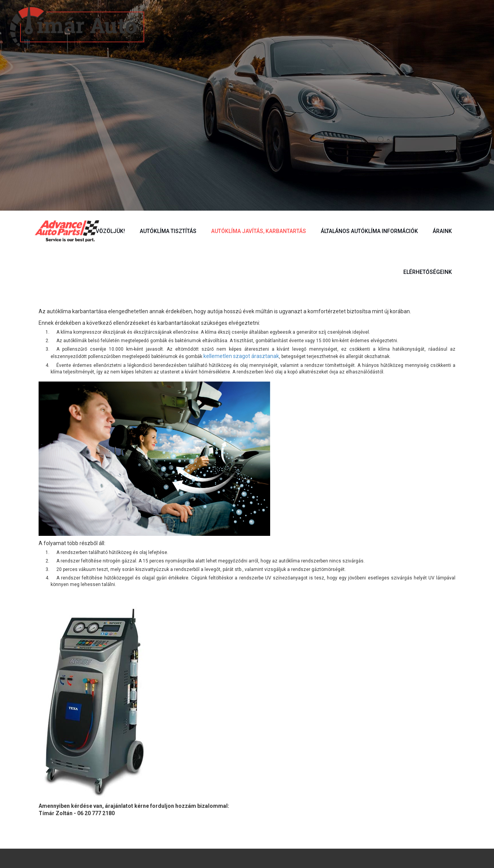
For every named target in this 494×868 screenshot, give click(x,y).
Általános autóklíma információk (369, 231)
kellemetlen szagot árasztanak (241, 356)
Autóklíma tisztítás (168, 231)
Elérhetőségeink (428, 272)
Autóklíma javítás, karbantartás (259, 231)
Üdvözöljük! (107, 231)
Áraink (442, 231)
